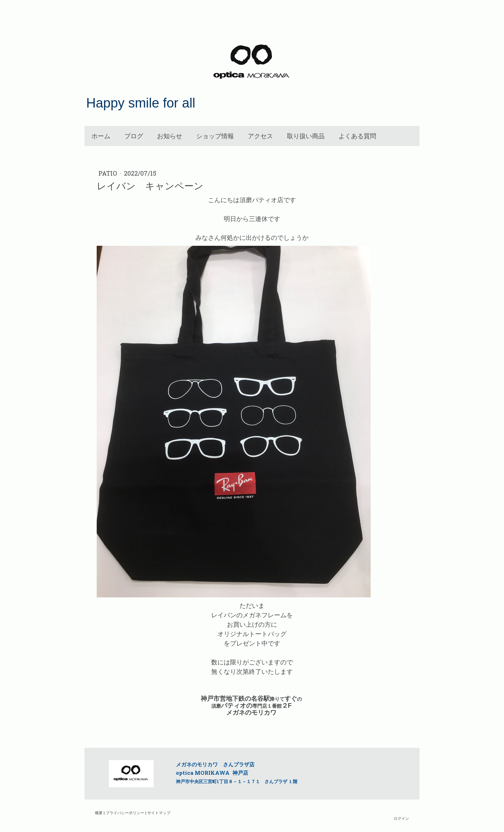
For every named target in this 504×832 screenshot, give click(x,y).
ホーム (101, 136)
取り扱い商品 (306, 136)
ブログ (134, 136)
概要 (99, 813)
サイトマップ (159, 813)
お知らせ (170, 136)
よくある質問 (357, 136)
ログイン (401, 818)
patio (108, 173)
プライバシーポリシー (125, 813)
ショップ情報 (215, 136)
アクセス (260, 136)
